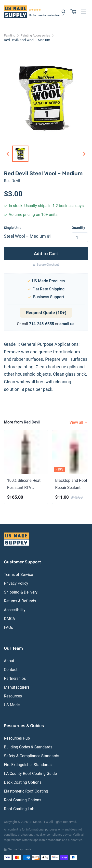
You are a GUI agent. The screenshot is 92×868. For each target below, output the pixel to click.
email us (67, 324)
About (9, 661)
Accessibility (15, 610)
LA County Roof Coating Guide (30, 774)
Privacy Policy (16, 583)
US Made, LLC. (39, 822)
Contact (11, 670)
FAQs (8, 627)
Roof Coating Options (23, 800)
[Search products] (64, 12)
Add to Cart (46, 254)
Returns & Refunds (20, 601)
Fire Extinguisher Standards (28, 765)
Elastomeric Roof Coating (26, 791)
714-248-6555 (41, 324)
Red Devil (12, 181)
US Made (12, 705)
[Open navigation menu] (83, 12)
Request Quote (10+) (46, 313)
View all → (79, 422)
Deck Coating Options (23, 782)
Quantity (78, 228)
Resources (13, 696)
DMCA (9, 619)
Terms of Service (18, 575)
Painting (10, 35)
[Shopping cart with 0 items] (73, 12)
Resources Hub (17, 738)
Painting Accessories (35, 35)
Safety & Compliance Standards (32, 756)
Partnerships (15, 678)
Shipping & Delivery (21, 592)
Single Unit (12, 228)
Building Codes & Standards (28, 747)
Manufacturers (17, 687)
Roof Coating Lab (19, 809)
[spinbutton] (80, 237)
